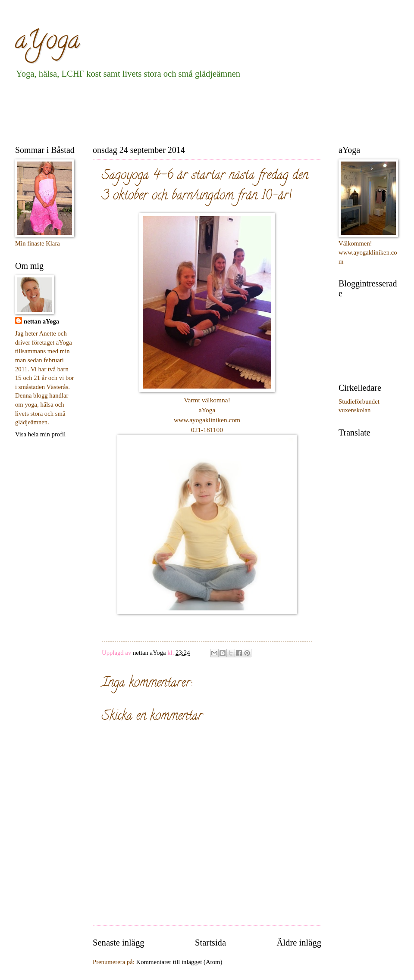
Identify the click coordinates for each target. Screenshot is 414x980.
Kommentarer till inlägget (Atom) (179, 962)
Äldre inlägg (299, 943)
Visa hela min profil (40, 434)
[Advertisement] (172, 110)
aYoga (47, 43)
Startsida (210, 943)
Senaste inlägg (119, 943)
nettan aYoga (41, 321)
